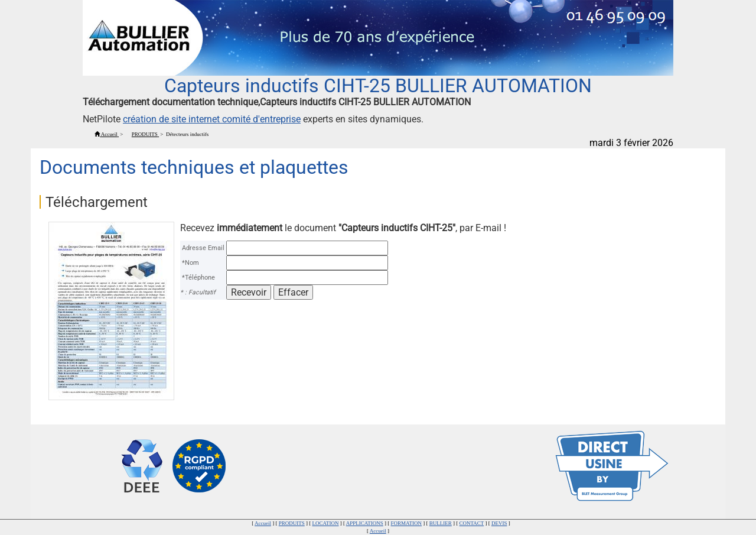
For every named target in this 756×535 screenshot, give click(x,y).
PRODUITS (292, 523)
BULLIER (441, 523)
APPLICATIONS (365, 523)
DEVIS (499, 523)
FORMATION (407, 523)
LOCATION (326, 523)
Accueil (263, 523)
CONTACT (472, 523)
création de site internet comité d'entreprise (212, 119)
